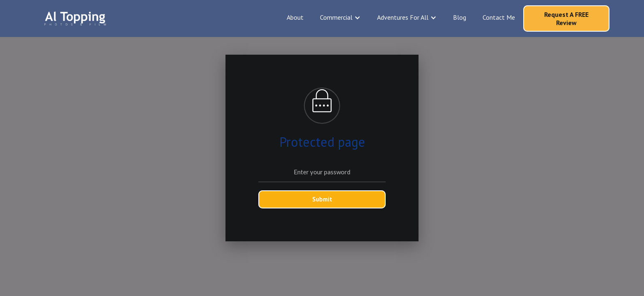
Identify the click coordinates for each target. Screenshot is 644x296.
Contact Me (499, 17)
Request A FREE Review (566, 18)
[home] (75, 18)
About (295, 17)
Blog (460, 17)
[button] (340, 17)
